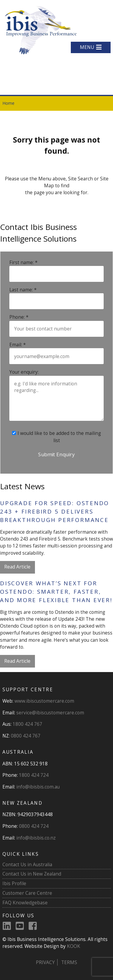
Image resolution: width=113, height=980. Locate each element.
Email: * (18, 345)
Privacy (45, 962)
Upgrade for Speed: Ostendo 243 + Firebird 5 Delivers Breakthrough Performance (55, 511)
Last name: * (23, 290)
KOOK (74, 946)
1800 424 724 (34, 775)
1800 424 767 (27, 724)
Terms (69, 962)
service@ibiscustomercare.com (50, 713)
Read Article (17, 567)
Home (8, 103)
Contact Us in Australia (27, 864)
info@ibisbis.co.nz (36, 838)
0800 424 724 (34, 826)
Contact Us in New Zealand (32, 874)
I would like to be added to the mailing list (56, 437)
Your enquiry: (24, 372)
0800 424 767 (26, 736)
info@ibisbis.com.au (38, 787)
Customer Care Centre (27, 893)
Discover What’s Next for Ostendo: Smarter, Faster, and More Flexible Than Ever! (56, 591)
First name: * (24, 262)
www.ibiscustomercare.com (44, 701)
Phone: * (19, 317)
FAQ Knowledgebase (25, 903)
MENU (91, 47)
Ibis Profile (14, 883)
